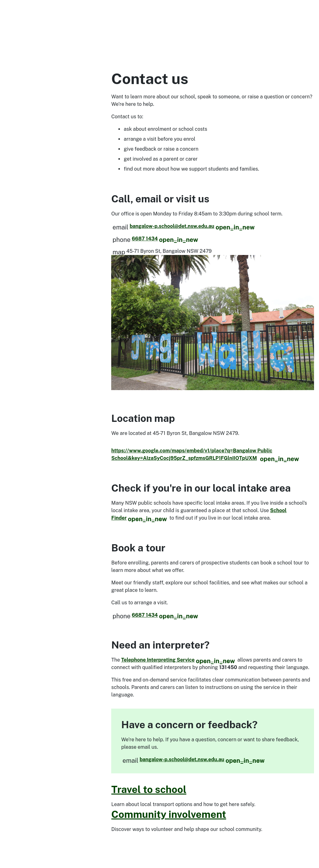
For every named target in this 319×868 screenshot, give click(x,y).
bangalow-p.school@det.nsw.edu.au (192, 226)
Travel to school (149, 789)
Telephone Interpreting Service (178, 660)
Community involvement (169, 814)
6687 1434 (165, 239)
